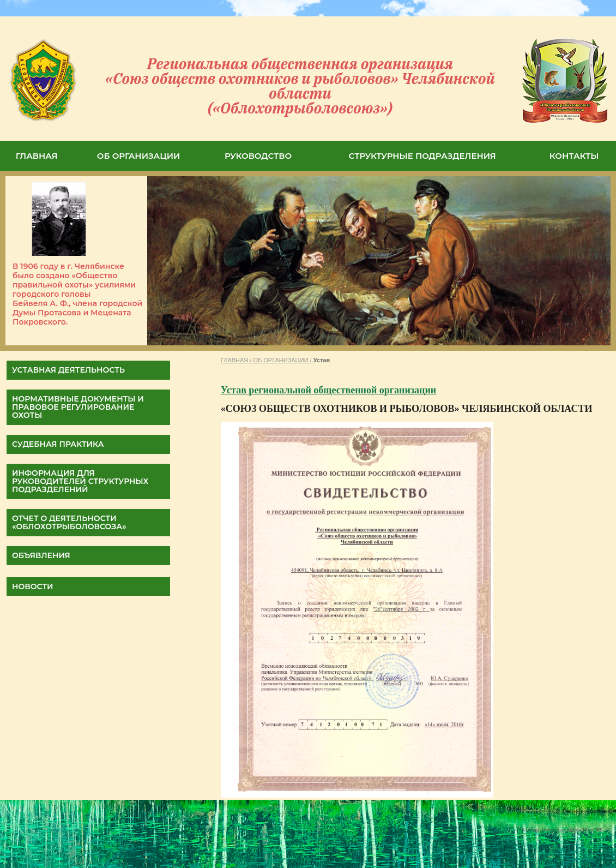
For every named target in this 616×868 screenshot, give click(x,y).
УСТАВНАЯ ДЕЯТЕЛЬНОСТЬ (68, 370)
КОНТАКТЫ (574, 156)
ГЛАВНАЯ (37, 156)
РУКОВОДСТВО (258, 156)
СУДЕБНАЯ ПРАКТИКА (58, 444)
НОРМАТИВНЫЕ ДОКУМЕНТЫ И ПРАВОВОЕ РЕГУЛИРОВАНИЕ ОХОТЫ (78, 407)
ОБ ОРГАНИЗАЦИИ (139, 156)
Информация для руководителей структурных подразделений (80, 481)
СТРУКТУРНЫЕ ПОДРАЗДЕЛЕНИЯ (422, 156)
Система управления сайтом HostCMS (563, 830)
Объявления (41, 555)
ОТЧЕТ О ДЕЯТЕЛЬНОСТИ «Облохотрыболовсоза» (69, 522)
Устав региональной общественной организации (328, 390)
